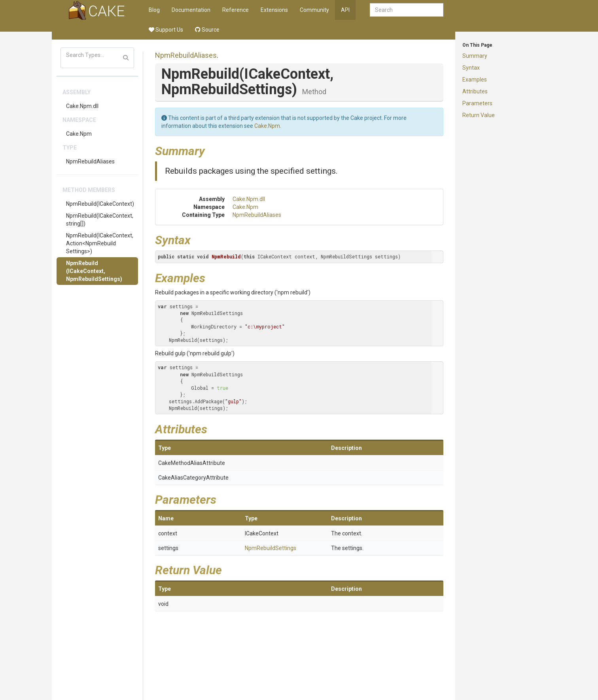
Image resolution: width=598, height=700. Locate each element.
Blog (154, 10)
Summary (475, 56)
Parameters (477, 103)
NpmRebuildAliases (90, 161)
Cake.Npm (79, 134)
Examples (475, 80)
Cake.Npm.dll (82, 106)
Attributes (475, 91)
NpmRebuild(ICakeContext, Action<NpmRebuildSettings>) (100, 243)
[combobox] (407, 10)
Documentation (191, 10)
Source (207, 30)
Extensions (274, 10)
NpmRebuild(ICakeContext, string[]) (100, 220)
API (345, 10)
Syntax (471, 68)
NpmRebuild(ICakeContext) (100, 204)
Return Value (479, 115)
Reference (236, 10)
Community (314, 10)
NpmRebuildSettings (271, 548)
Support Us (166, 30)
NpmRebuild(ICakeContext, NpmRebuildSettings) (94, 271)
